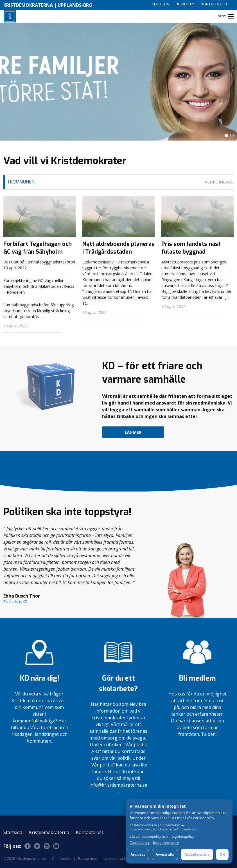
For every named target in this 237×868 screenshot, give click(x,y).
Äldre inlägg (219, 182)
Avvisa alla (165, 854)
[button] (226, 136)
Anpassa (138, 854)
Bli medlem (185, 4)
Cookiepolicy (140, 843)
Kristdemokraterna (49, 832)
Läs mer (133, 432)
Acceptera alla (197, 854)
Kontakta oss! (214, 4)
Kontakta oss (90, 832)
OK (222, 854)
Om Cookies (62, 859)
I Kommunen (21, 182)
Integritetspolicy (166, 843)
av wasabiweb (112, 859)
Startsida (160, 4)
